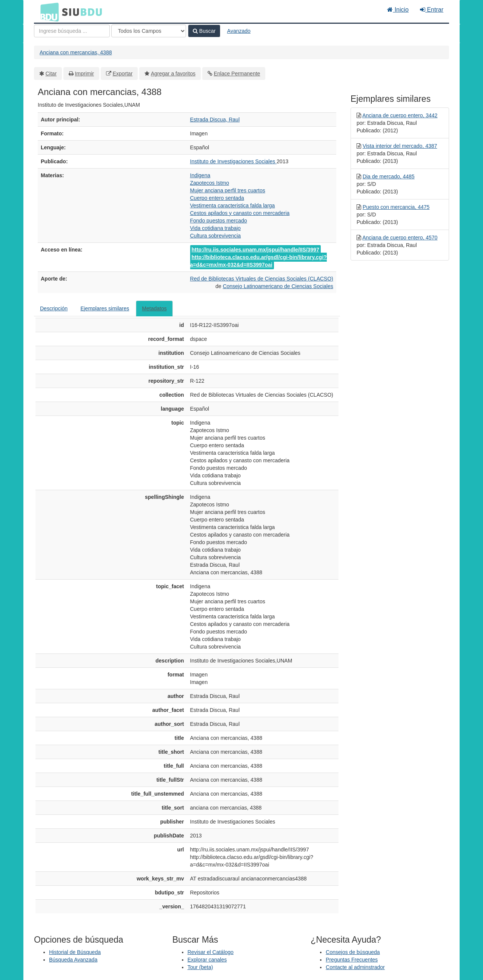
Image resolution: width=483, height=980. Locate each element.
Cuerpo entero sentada (217, 198)
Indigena (200, 175)
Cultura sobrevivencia (216, 236)
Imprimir (84, 74)
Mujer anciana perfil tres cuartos (228, 190)
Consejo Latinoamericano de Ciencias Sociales (278, 286)
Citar (51, 74)
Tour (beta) (200, 967)
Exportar (122, 74)
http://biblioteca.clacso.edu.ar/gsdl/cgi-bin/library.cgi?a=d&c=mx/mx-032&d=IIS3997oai (258, 261)
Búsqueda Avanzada (73, 960)
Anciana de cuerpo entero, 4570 (400, 238)
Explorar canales (207, 960)
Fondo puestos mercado (219, 221)
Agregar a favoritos (173, 74)
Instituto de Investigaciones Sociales (234, 161)
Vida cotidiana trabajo (215, 228)
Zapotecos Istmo (210, 183)
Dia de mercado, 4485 (389, 176)
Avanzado (239, 31)
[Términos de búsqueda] (72, 31)
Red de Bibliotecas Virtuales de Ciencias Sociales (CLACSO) (262, 279)
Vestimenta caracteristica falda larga (233, 206)
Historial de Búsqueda (75, 952)
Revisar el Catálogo (211, 952)
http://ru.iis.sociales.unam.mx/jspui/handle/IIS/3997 (255, 250)
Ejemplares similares (105, 308)
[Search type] (149, 31)
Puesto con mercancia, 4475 (396, 207)
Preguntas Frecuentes (352, 960)
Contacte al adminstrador (355, 967)
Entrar (432, 10)
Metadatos (154, 308)
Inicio (398, 10)
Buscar (204, 31)
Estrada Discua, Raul (215, 120)
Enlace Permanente (237, 74)
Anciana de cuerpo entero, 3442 (400, 115)
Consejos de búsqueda (353, 952)
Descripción (54, 308)
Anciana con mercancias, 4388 (76, 52)
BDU (48, 12)
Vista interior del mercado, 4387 (400, 146)
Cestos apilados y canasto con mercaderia (240, 213)
